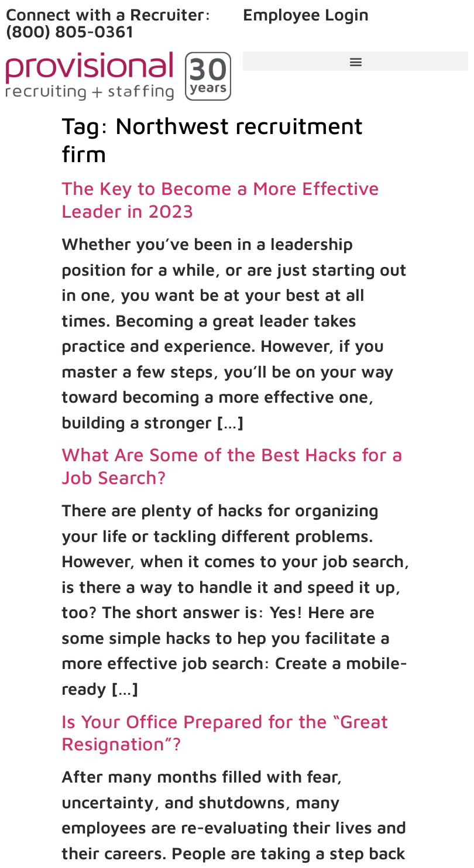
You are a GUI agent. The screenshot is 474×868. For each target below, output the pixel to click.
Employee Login (306, 14)
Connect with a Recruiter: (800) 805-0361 (109, 23)
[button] (355, 61)
